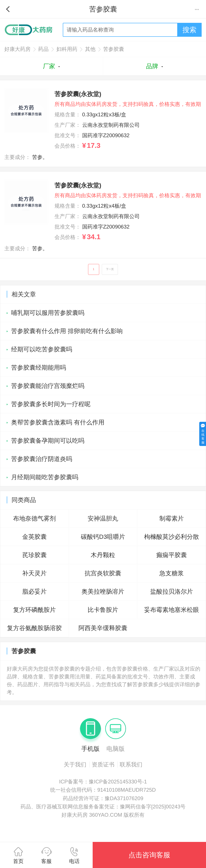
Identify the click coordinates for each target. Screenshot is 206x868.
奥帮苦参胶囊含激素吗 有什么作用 (58, 423)
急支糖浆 (172, 574)
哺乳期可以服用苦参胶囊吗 (48, 314)
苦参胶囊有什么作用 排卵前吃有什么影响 (67, 332)
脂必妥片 (34, 592)
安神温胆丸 (103, 519)
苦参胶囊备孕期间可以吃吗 (48, 442)
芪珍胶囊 (34, 556)
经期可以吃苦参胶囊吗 (42, 350)
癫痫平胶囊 (172, 556)
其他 (90, 49)
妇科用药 (67, 49)
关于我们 (75, 765)
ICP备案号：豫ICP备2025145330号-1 (103, 782)
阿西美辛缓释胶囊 (103, 629)
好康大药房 (17, 49)
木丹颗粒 (103, 556)
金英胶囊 (34, 538)
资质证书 (103, 765)
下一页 (110, 270)
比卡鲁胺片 (103, 611)
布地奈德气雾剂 (34, 519)
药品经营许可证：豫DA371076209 (103, 799)
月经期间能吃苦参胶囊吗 (45, 478)
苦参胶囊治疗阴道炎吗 (42, 460)
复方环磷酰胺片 (34, 611)
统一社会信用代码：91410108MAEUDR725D (103, 791)
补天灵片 (34, 574)
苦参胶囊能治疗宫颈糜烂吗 (48, 387)
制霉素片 (172, 519)
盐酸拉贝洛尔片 (172, 592)
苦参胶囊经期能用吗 (39, 368)
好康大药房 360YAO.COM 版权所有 (103, 816)
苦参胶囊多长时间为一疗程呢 (51, 405)
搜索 (189, 30)
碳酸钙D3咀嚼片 (103, 538)
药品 (43, 49)
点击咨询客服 (149, 855)
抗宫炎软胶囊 (103, 574)
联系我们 (131, 765)
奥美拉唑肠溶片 (103, 592)
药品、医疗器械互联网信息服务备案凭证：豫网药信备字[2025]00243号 (103, 807)
